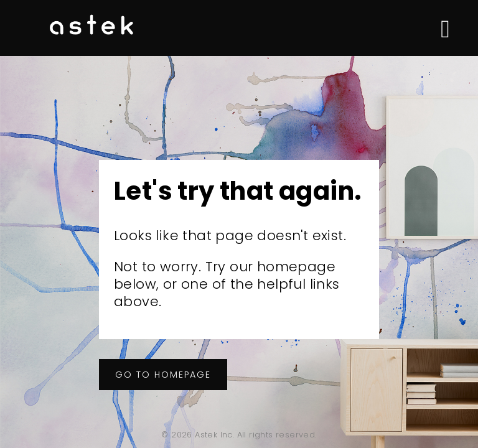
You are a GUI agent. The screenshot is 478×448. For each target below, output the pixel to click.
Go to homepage (163, 375)
